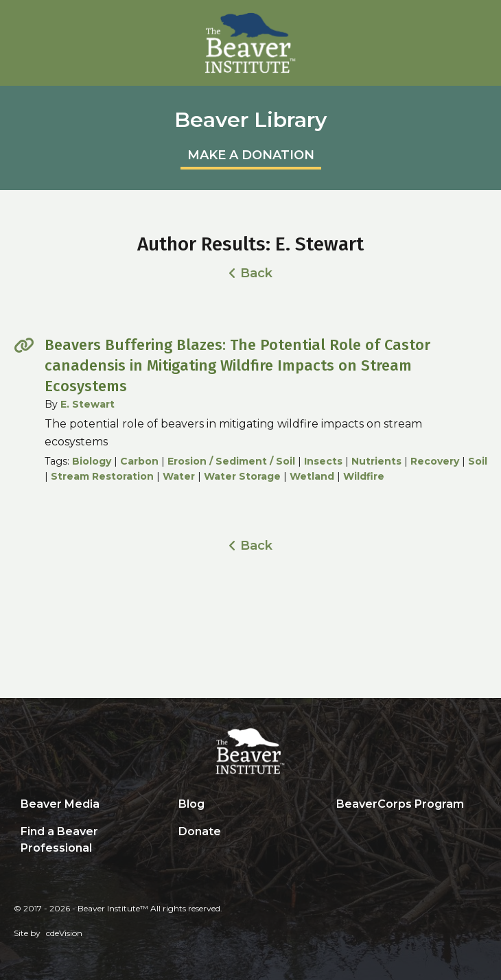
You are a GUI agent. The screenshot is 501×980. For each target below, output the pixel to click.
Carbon (139, 461)
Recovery (435, 461)
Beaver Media (60, 804)
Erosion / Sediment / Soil (231, 461)
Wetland (312, 476)
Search (340, 832)
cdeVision (64, 933)
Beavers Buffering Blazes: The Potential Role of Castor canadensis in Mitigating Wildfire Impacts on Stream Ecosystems (237, 365)
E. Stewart (88, 404)
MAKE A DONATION (251, 155)
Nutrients (376, 461)
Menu (477, 25)
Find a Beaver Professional (59, 840)
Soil (478, 461)
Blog (191, 804)
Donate (200, 831)
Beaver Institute (250, 43)
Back (256, 273)
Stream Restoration (102, 476)
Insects (323, 461)
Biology (92, 461)
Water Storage (242, 476)
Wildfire (364, 476)
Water (179, 476)
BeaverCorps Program (400, 804)
